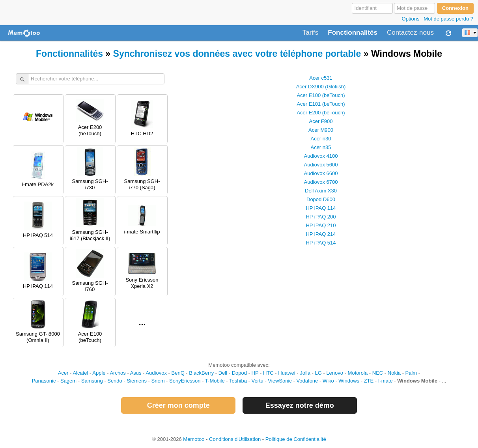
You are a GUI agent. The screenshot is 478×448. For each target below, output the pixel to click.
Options (411, 19)
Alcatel (80, 373)
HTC (268, 373)
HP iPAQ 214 (321, 234)
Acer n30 (321, 139)
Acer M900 (321, 130)
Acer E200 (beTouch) (321, 113)
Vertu (257, 381)
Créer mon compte (178, 405)
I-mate (386, 381)
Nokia (394, 373)
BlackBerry (201, 373)
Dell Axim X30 (321, 191)
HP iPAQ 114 (321, 208)
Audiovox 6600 (321, 173)
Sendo (115, 381)
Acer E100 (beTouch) (321, 95)
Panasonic (44, 381)
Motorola (358, 373)
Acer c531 (321, 78)
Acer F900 (321, 121)
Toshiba (238, 381)
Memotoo (194, 439)
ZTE (369, 381)
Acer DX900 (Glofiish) (321, 87)
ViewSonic (280, 381)
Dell (223, 373)
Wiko (328, 381)
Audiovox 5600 (321, 165)
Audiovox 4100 (321, 156)
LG (318, 373)
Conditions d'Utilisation (235, 439)
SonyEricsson (185, 381)
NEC (378, 373)
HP (255, 373)
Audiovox (156, 373)
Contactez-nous (410, 33)
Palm (411, 373)
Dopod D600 (321, 199)
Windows (349, 381)
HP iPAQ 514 (321, 243)
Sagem (68, 381)
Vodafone (307, 381)
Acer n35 (321, 147)
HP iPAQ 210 (321, 225)
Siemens (137, 381)
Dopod (239, 373)
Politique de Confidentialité (296, 439)
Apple (99, 373)
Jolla (305, 373)
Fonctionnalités (353, 33)
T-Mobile (215, 381)
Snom (158, 381)
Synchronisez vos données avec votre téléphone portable (237, 54)
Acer (63, 373)
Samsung (92, 381)
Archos (118, 373)
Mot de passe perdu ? (448, 19)
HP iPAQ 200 (321, 217)
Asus (136, 373)
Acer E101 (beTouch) (321, 104)
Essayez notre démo (300, 405)
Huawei (287, 373)
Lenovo (335, 373)
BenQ (178, 373)
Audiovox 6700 (321, 182)
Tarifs (311, 33)
